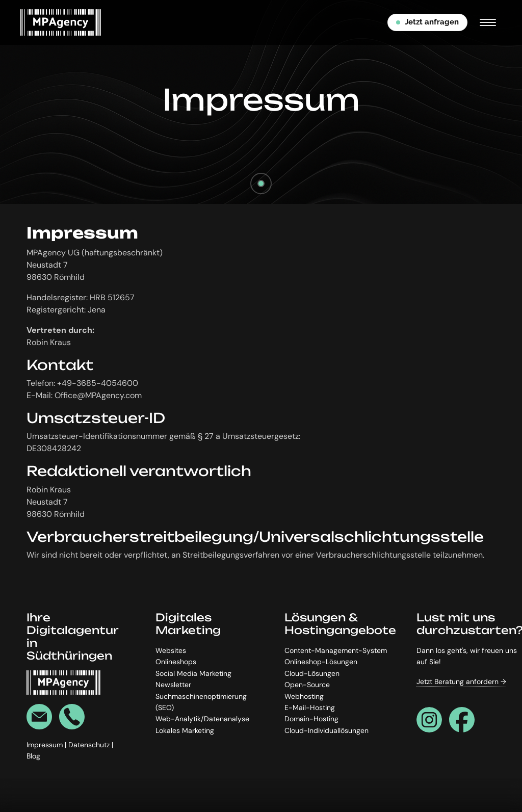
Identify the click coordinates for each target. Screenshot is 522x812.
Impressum (46, 745)
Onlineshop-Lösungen (321, 662)
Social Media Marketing (193, 673)
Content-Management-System (336, 650)
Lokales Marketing (185, 730)
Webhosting (304, 696)
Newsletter (173, 685)
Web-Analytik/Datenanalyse (202, 719)
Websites (171, 650)
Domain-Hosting (311, 719)
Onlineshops (176, 662)
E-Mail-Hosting (310, 708)
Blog (33, 756)
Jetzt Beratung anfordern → (461, 682)
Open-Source (307, 685)
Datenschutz (90, 745)
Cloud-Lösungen (312, 673)
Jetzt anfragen (427, 22)
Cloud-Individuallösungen (327, 730)
